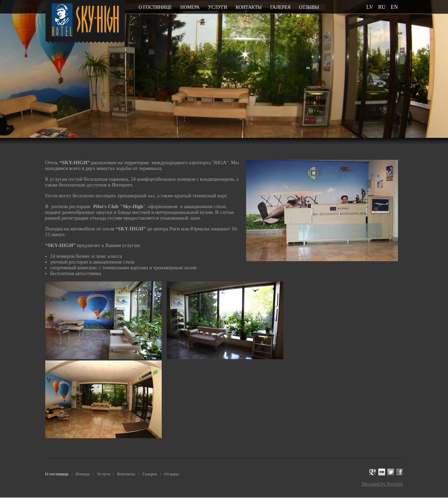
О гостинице (155, 7)
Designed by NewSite (382, 484)
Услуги (218, 7)
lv (370, 7)
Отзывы (309, 7)
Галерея (280, 7)
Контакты (249, 7)
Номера (190, 7)
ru (382, 7)
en (394, 7)
